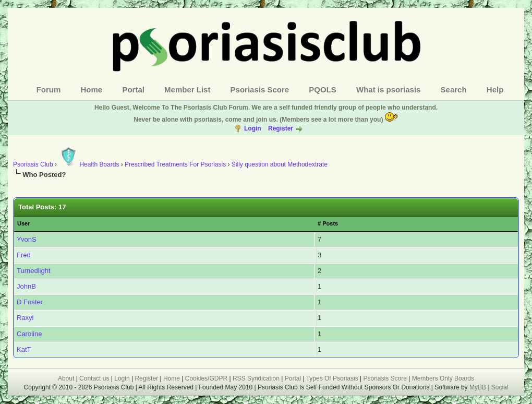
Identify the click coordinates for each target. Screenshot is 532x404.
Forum (49, 90)
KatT (24, 349)
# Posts (328, 223)
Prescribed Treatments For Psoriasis (175, 164)
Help (495, 90)
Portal (133, 90)
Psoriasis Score (260, 90)
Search (454, 90)
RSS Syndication (256, 378)
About (66, 378)
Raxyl (25, 318)
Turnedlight (34, 271)
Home (92, 90)
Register (281, 128)
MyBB (479, 387)
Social (500, 387)
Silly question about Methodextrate (280, 164)
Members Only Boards (443, 378)
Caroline (29, 334)
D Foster (30, 302)
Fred (24, 255)
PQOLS (323, 90)
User (23, 223)
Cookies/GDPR (206, 378)
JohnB (26, 286)
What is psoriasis (388, 90)
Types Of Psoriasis (332, 378)
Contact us (94, 378)
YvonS (27, 239)
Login (253, 128)
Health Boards (89, 164)
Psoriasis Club (33, 164)
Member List (187, 90)
